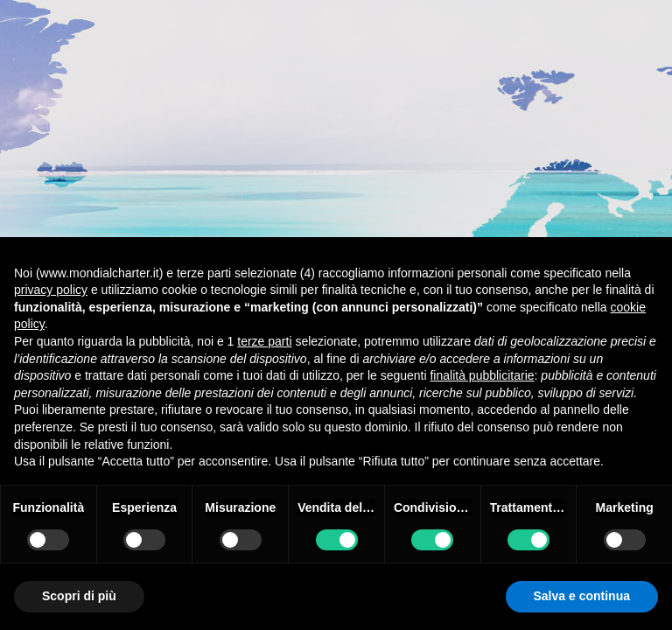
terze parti (264, 341)
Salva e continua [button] (582, 596)
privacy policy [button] (51, 290)
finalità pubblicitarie (482, 375)
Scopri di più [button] (79, 596)
